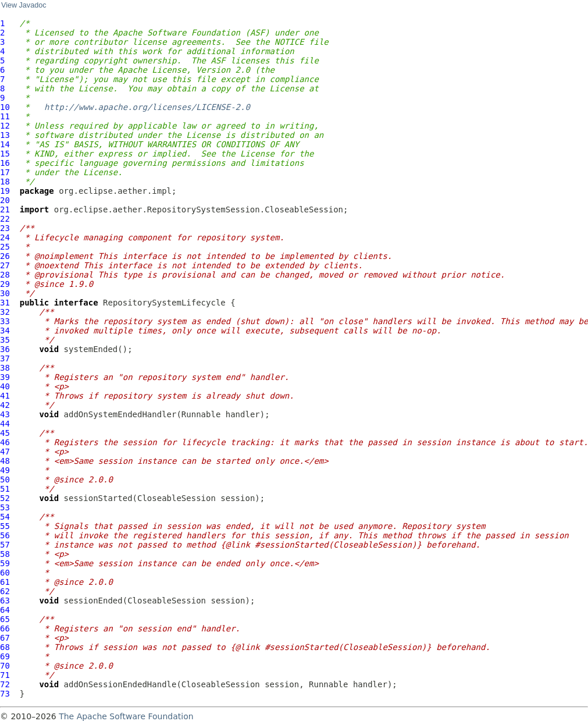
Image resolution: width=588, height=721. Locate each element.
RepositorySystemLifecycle (164, 303)
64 (5, 610)
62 (5, 591)
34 (5, 331)
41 (5, 396)
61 (5, 582)
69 (5, 656)
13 (5, 135)
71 (5, 675)
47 (5, 452)
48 (5, 461)
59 (5, 563)
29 (5, 284)
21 (5, 209)
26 (5, 256)
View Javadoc (24, 5)
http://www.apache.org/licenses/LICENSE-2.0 (147, 107)
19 (5, 191)
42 (5, 405)
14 (5, 144)
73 (5, 694)
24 (5, 237)
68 (5, 647)
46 (5, 442)
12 (5, 126)
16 (5, 163)
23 (5, 228)
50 (5, 480)
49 (5, 470)
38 (5, 368)
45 (5, 433)
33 (5, 321)
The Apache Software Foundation (126, 716)
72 (5, 684)
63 (5, 601)
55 (5, 526)
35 (5, 340)
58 (5, 554)
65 (5, 619)
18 (5, 182)
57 (5, 545)
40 (5, 386)
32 (5, 312)
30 (5, 293)
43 (5, 414)
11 (5, 116)
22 (5, 219)
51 (5, 489)
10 (5, 107)
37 (5, 358)
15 (5, 154)
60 (5, 573)
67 (5, 638)
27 (5, 265)
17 (5, 172)
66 (5, 628)
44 (5, 424)
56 (5, 535)
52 (5, 498)
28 (5, 275)
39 (5, 377)
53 (5, 507)
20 (5, 200)
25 (5, 247)
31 (5, 303)
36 (5, 349)
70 (5, 666)
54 (5, 517)
